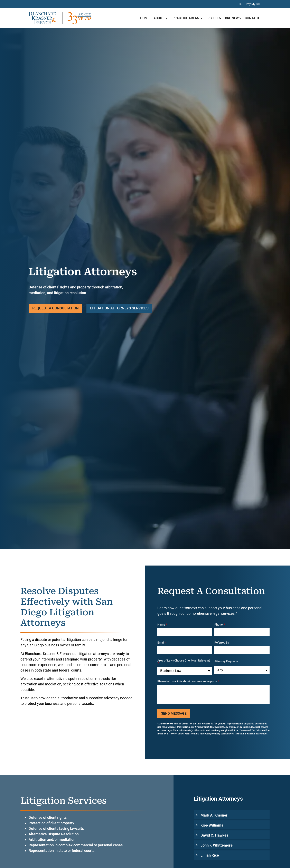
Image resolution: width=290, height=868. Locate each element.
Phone (219, 625)
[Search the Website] (241, 4)
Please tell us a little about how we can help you (188, 681)
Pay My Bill (253, 4)
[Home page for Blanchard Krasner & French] (60, 18)
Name (161, 625)
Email (161, 643)
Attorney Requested (227, 661)
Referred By (222, 643)
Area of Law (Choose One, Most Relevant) (184, 661)
